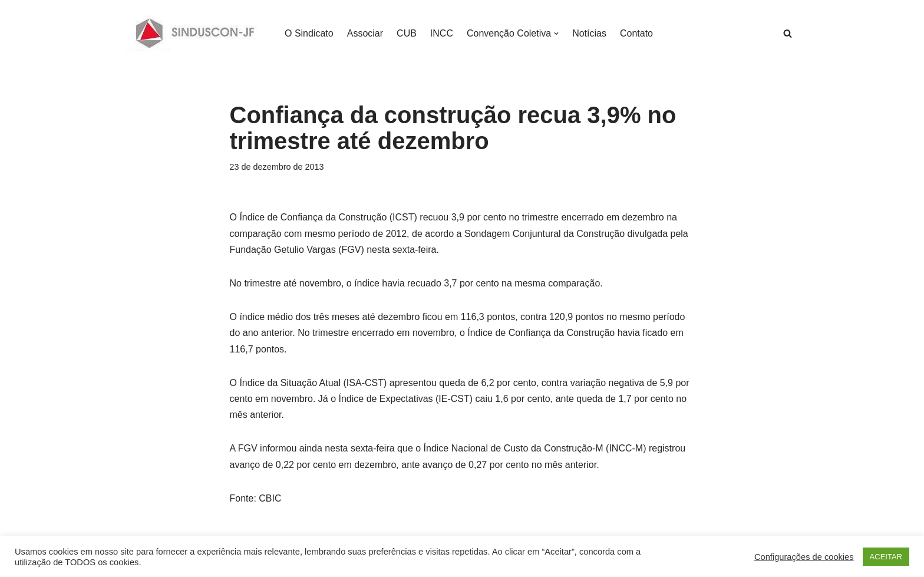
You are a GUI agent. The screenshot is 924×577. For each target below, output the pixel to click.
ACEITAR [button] (886, 557)
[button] (556, 34)
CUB (407, 33)
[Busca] (788, 33)
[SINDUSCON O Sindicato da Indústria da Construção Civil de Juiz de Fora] (195, 33)
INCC (442, 33)
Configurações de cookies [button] (804, 557)
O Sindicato (309, 33)
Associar (365, 33)
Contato (636, 33)
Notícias (589, 33)
